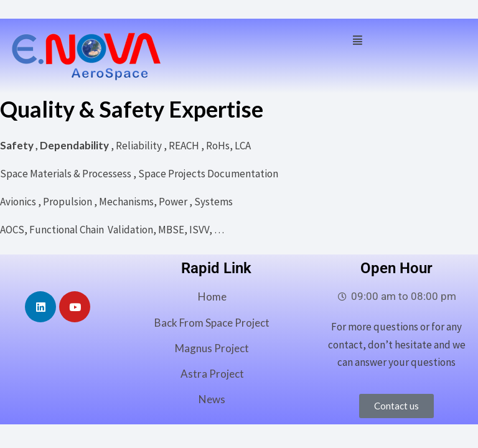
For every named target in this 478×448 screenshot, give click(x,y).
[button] (357, 39)
